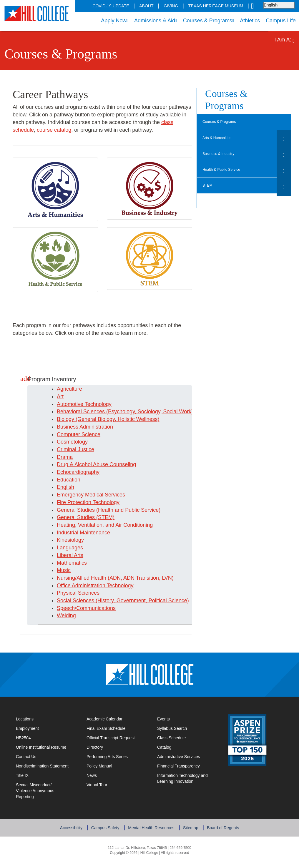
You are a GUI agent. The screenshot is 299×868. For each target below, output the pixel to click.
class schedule (169, 122)
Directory (95, 747)
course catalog (29, 130)
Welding (66, 616)
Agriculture (69, 389)
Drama (64, 457)
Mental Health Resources (151, 824)
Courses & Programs (219, 122)
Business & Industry (219, 154)
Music (63, 570)
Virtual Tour (97, 785)
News (91, 775)
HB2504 (23, 738)
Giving (178, 6)
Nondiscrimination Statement (41, 766)
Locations (24, 719)
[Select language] (279, 5)
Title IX (23, 775)
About (155, 6)
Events (163, 719)
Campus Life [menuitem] (282, 21)
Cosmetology (72, 442)
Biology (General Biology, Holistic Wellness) (107, 419)
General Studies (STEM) (83, 517)
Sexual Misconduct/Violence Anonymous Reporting (43, 788)
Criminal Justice (74, 450)
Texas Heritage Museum (219, 6)
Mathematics (71, 563)
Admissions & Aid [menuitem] (153, 21)
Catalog (164, 747)
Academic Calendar (103, 719)
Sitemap (189, 824)
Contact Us (44, 756)
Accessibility (74, 824)
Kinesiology (70, 540)
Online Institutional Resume (45, 747)
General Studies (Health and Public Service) (106, 510)
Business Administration (84, 427)
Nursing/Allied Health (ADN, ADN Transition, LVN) (113, 578)
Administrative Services (178, 757)
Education (68, 480)
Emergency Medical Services (88, 495)
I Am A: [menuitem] (286, 40)
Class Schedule (186, 737)
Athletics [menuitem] (249, 21)
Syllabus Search (171, 728)
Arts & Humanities (217, 138)
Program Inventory (49, 379)
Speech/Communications (84, 608)
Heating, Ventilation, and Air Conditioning (103, 525)
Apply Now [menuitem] (110, 21)
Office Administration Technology (94, 586)
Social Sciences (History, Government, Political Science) (119, 601)
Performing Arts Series (107, 757)
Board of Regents (220, 824)
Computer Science (77, 435)
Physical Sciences (76, 593)
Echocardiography (77, 472)
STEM (207, 186)
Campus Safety (107, 824)
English (65, 487)
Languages (69, 548)
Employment (27, 728)
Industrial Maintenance (83, 533)
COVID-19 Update (122, 6)
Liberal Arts (70, 555)
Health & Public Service (222, 170)
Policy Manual (98, 766)
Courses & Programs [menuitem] (207, 21)
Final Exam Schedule (116, 728)
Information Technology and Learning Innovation (182, 778)
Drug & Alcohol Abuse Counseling (95, 465)
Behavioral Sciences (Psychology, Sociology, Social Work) (120, 412)
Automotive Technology (84, 404)
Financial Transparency (177, 766)
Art (60, 397)
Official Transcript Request (116, 737)
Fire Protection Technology (87, 502)
